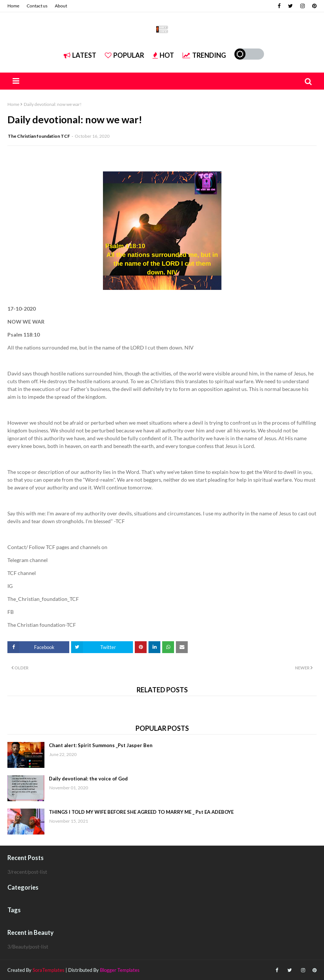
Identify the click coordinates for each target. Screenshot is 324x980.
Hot (163, 55)
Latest (80, 55)
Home (13, 6)
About (61, 6)
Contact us (37, 6)
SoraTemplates (49, 970)
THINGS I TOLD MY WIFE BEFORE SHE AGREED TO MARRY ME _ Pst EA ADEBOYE (141, 812)
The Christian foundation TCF (39, 136)
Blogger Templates (120, 970)
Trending (204, 55)
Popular (124, 55)
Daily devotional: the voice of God (88, 779)
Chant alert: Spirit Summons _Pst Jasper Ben (101, 745)
